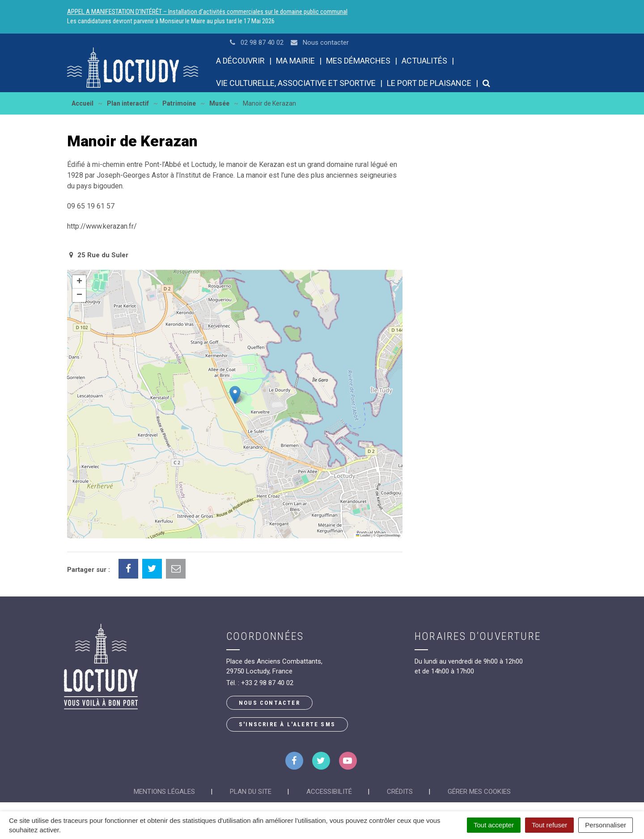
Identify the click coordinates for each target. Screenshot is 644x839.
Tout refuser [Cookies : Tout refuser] (549, 825)
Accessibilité (329, 792)
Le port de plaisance (429, 83)
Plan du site (251, 792)
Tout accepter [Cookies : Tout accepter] (494, 825)
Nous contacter (269, 703)
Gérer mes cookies (479, 792)
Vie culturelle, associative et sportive (296, 83)
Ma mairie (295, 61)
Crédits (400, 792)
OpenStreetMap (388, 535)
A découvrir (240, 61)
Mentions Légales (164, 792)
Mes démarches (358, 61)
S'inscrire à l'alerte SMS (287, 724)
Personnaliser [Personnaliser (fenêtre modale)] (606, 825)
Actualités (424, 61)
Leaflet (363, 535)
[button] (235, 395)
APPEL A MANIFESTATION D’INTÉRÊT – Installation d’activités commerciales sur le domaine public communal (207, 12)
